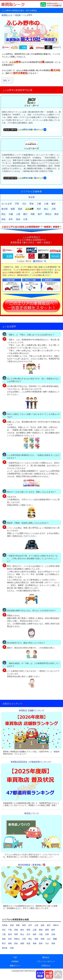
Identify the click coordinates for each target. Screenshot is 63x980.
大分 (47, 943)
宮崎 (53, 943)
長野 (16, 934)
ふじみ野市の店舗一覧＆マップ (23, 130)
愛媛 (55, 939)
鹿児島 (5, 948)
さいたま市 (7, 204)
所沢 (39, 209)
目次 (5, 80)
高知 (16, 943)
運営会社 (46, 957)
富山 (22, 934)
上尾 (18, 214)
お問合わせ (46, 966)
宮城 (12, 925)
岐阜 (53, 930)
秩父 (3, 214)
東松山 (48, 214)
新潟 (10, 934)
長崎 (35, 943)
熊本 (41, 943)
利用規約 (15, 961)
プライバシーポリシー (46, 961)
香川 (4, 943)
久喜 (25, 219)
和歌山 (17, 939)
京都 (53, 934)
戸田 (17, 204)
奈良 (10, 939)
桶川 (25, 214)
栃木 (22, 930)
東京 (49, 925)
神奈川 (56, 925)
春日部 (5, 209)
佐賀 (28, 943)
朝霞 (13, 209)
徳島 (10, 943)
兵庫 (47, 934)
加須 (18, 219)
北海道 (5, 925)
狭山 (46, 209)
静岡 (47, 930)
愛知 (41, 930)
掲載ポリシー (15, 966)
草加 (31, 204)
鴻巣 (33, 214)
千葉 (10, 930)
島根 (43, 939)
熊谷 (57, 214)
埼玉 (4, 930)
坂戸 (40, 214)
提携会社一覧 (41, 261)
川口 (24, 204)
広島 (24, 939)
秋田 (24, 925)
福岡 (22, 943)
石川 (28, 934)
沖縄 (12, 948)
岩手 (30, 925)
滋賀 (4, 939)
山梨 (35, 930)
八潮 (46, 204)
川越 (11, 214)
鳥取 (36, 939)
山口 (49, 939)
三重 (4, 934)
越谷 (53, 204)
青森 (18, 925)
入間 (53, 209)
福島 (43, 925)
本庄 (11, 219)
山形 (36, 925)
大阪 (41, 934)
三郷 (39, 204)
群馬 (28, 930)
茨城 (16, 930)
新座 (20, 209)
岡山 (30, 939)
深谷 (3, 219)
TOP (15, 957)
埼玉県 (31, 197)
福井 (35, 934)
